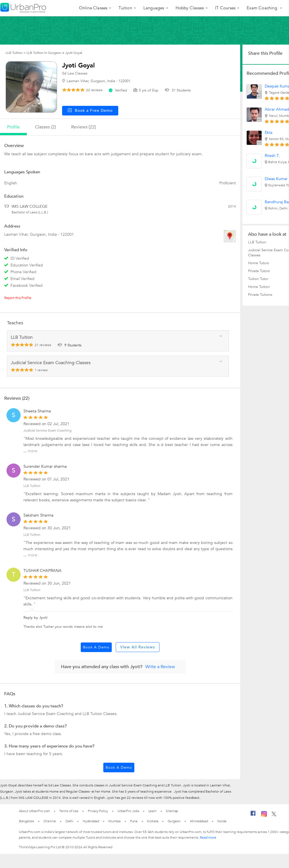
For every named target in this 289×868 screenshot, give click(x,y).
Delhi (70, 821)
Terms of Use (69, 811)
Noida (222, 821)
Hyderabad (91, 821)
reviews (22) (84, 127)
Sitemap (172, 811)
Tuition (125, 8)
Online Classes (93, 8)
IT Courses (225, 8)
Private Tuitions (260, 295)
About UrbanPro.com (34, 811)
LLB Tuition (32, 535)
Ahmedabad (199, 821)
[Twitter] (274, 815)
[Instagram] (264, 816)
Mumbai (114, 821)
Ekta (269, 133)
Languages (154, 8)
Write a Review (160, 667)
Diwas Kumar (276, 179)
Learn (153, 811)
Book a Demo (96, 647)
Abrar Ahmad (277, 109)
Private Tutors (259, 271)
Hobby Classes (190, 8)
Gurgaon (174, 821)
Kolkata (153, 821)
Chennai (50, 821)
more (33, 451)
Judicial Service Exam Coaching (47, 430)
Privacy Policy (98, 811)
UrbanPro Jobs (128, 811)
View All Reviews (138, 647)
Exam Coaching (262, 8)
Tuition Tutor (258, 279)
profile (13, 127)
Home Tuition (259, 287)
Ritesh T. (272, 156)
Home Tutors (259, 263)
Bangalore (27, 821)
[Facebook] (253, 815)
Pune (134, 821)
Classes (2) (45, 127)
